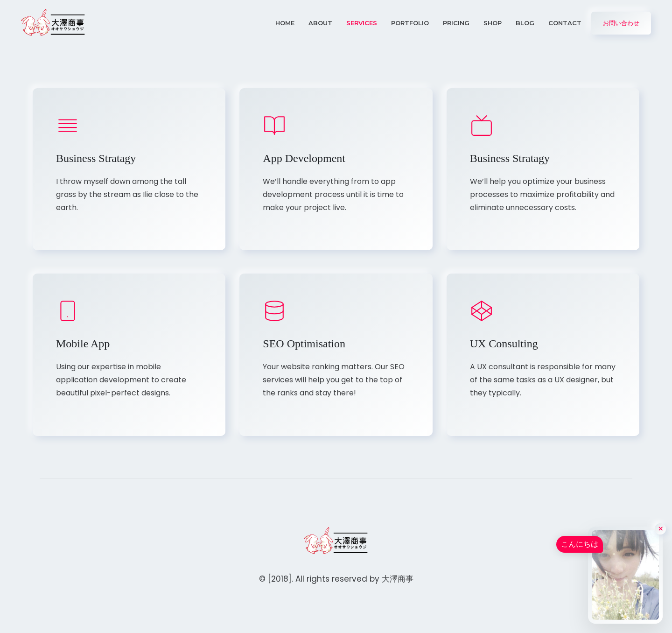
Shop (493, 23)
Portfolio (410, 23)
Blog (525, 23)
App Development (304, 158)
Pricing (456, 23)
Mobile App (83, 344)
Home (285, 23)
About (320, 23)
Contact (565, 23)
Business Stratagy (96, 158)
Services (362, 23)
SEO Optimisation (304, 344)
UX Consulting (504, 344)
